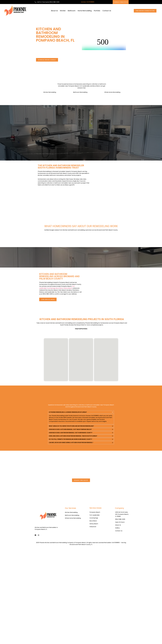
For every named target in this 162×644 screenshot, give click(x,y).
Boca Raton (59, 288)
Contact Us (107, 11)
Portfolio (97, 11)
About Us (54, 11)
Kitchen (63, 11)
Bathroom (72, 11)
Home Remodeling (85, 11)
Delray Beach (68, 288)
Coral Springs (51, 288)
